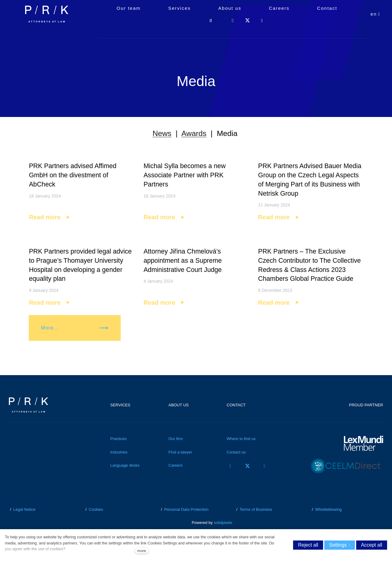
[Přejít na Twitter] (247, 480)
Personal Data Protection (186, 523)
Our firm (176, 453)
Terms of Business (256, 523)
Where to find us (241, 453)
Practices (118, 453)
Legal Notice (24, 523)
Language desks (125, 479)
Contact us (236, 466)
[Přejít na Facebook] (230, 480)
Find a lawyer (180, 466)
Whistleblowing (328, 523)
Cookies (96, 523)
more (142, 551)
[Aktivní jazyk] (375, 28)
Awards (194, 135)
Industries (119, 466)
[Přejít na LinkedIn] (265, 480)
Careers (175, 479)
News (160, 135)
